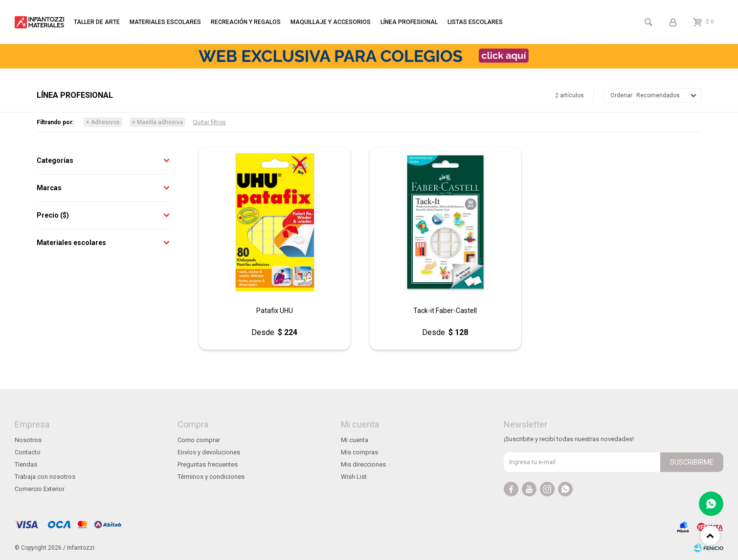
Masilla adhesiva (160, 122)
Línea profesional (409, 22)
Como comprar (199, 440)
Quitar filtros (209, 122)
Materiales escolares (165, 22)
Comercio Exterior (40, 489)
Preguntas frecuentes (208, 464)
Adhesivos (105, 122)
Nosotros (28, 440)
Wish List (354, 477)
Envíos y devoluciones (209, 452)
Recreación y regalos (246, 22)
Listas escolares (475, 22)
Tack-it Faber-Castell (445, 311)
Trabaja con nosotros (45, 477)
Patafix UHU (275, 311)
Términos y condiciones (211, 477)
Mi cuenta (355, 440)
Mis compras (359, 452)
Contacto (28, 452)
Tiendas (26, 464)
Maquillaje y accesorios (331, 22)
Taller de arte (97, 22)
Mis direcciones (363, 464)
